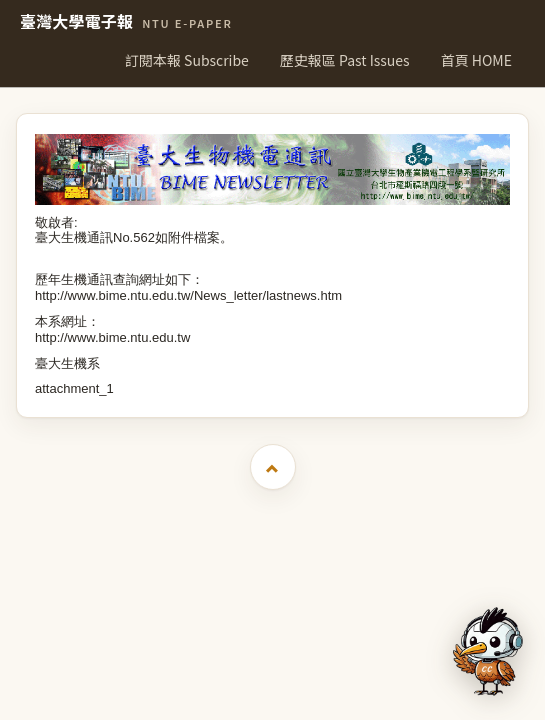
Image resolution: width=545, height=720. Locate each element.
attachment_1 (74, 388)
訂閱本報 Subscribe (187, 60)
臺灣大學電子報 (126, 22)
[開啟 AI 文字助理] (488, 651)
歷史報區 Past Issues (345, 60)
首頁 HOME (476, 60)
